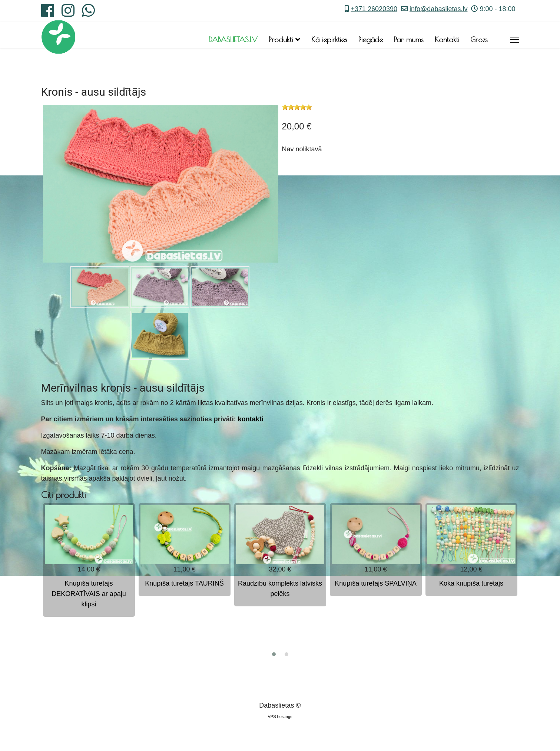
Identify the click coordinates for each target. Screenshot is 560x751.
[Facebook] (48, 13)
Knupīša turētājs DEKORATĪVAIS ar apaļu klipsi (89, 594)
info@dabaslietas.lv (438, 9)
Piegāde (371, 39)
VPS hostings (280, 717)
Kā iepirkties (329, 39)
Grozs (479, 39)
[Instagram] (68, 13)
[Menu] (515, 40)
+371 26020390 (374, 9)
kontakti (251, 419)
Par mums (409, 39)
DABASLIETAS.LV (233, 39)
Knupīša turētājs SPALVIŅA (375, 583)
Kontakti (447, 39)
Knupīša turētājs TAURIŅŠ (184, 583)
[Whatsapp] (88, 13)
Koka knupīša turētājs (471, 583)
